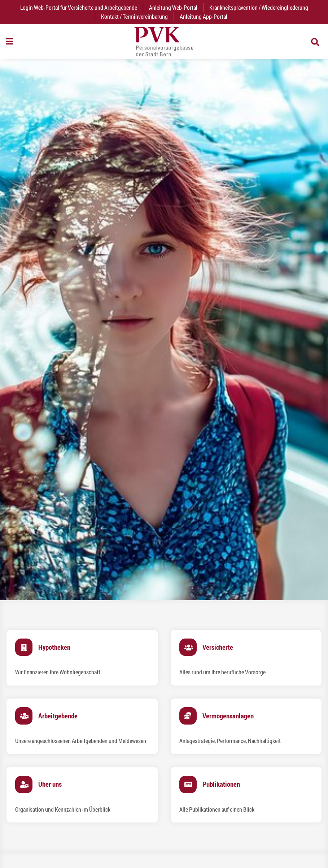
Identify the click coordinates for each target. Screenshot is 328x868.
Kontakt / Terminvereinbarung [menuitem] (134, 16)
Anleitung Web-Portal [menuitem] (173, 7)
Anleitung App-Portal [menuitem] (204, 16)
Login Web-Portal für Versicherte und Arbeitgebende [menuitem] (82, 7)
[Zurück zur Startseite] (164, 42)
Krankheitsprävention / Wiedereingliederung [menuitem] (259, 7)
